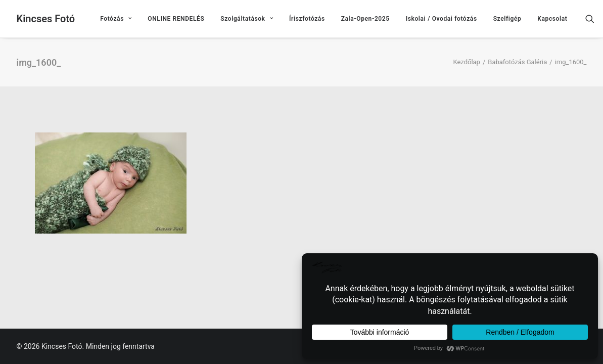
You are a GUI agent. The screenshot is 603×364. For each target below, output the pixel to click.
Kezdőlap (467, 62)
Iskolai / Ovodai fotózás (442, 19)
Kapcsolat (552, 19)
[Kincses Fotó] (46, 19)
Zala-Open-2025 (365, 19)
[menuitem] (116, 19)
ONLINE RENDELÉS (176, 19)
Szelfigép (507, 19)
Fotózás (116, 19)
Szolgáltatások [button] (247, 19)
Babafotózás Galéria (517, 62)
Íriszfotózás (307, 19)
